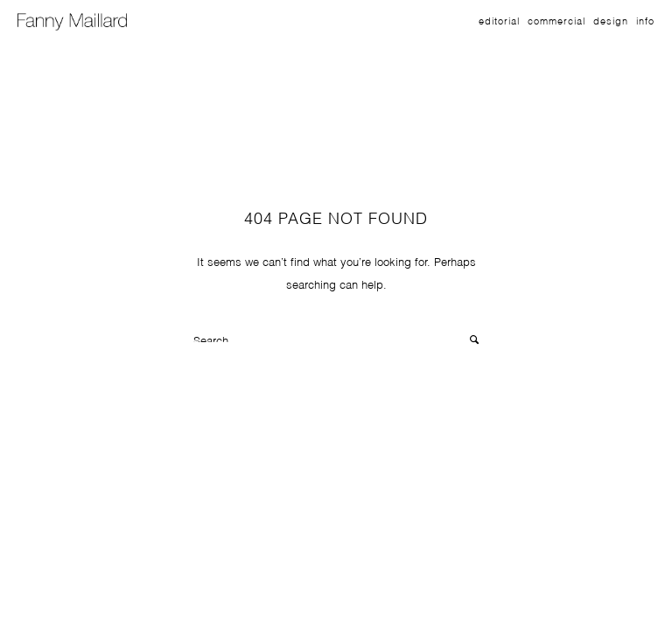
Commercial (556, 20)
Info (645, 20)
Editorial (499, 20)
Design (611, 20)
